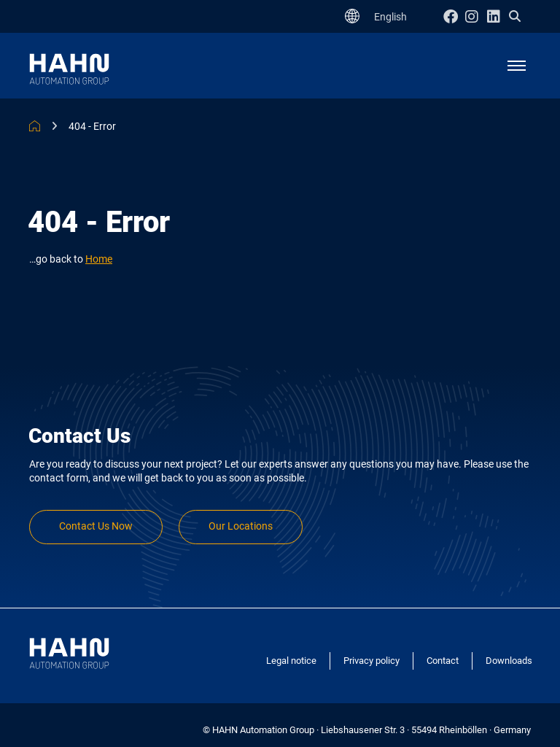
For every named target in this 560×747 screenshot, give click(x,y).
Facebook (454, 16)
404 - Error (92, 126)
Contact (443, 661)
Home (99, 259)
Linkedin (498, 16)
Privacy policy (372, 661)
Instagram (476, 16)
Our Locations (241, 526)
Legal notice (291, 661)
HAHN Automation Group (35, 126)
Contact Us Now (96, 526)
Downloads (509, 661)
